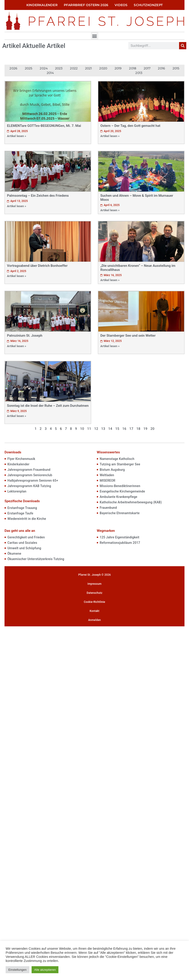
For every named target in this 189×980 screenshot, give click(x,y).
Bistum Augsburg (112, 470)
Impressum (94, 584)
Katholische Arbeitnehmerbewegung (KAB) (131, 502)
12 (96, 429)
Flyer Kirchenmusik (21, 459)
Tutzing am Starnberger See (120, 464)
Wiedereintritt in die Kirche (27, 519)
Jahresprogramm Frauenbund (29, 470)
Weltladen (107, 475)
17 (131, 429)
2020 (103, 68)
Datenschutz (94, 593)
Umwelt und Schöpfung (24, 548)
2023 (59, 68)
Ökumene (14, 554)
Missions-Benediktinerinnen (120, 486)
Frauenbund (108, 508)
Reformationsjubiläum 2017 (120, 543)
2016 (161, 68)
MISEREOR (107, 481)
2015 (176, 68)
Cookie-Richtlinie (95, 602)
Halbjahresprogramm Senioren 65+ (33, 481)
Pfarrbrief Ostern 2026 (86, 5)
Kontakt (94, 611)
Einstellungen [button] (17, 970)
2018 (133, 68)
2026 (13, 68)
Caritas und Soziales (22, 543)
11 (89, 429)
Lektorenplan (17, 491)
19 (145, 429)
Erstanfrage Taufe (20, 513)
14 (110, 429)
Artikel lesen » (17, 136)
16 (124, 429)
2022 (74, 68)
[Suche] (183, 46)
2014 (50, 73)
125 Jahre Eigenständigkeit (120, 537)
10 (82, 429)
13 (103, 429)
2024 (44, 68)
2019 (118, 68)
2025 (29, 68)
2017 (147, 68)
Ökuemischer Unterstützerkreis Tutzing (36, 559)
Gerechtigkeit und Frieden (26, 537)
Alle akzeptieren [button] (45, 970)
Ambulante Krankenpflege (119, 497)
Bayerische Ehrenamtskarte (120, 513)
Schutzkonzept (148, 5)
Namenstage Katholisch (117, 459)
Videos (121, 5)
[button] (95, 36)
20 (152, 429)
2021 (89, 68)
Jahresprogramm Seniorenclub (30, 475)
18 (138, 429)
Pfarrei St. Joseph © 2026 (94, 575)
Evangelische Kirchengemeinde (122, 491)
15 (117, 429)
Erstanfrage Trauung (22, 508)
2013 (139, 73)
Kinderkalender (42, 5)
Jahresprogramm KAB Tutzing (29, 486)
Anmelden (94, 620)
